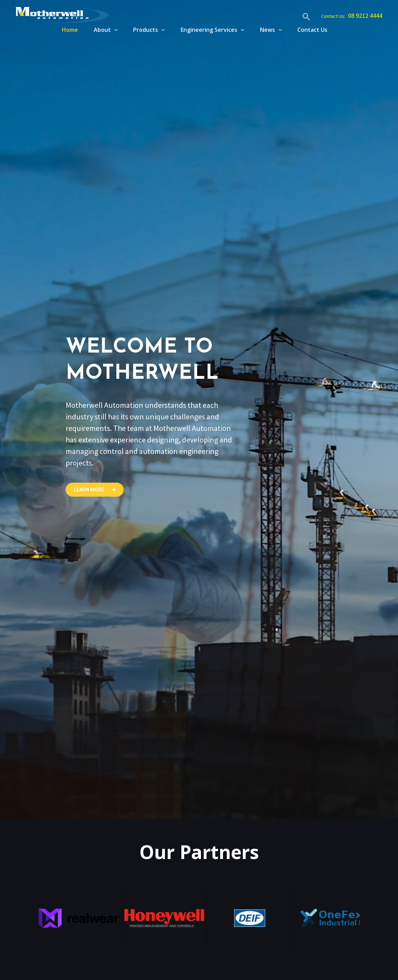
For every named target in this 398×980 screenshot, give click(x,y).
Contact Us (312, 30)
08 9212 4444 (362, 16)
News (269, 30)
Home (61, 30)
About (99, 30)
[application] (107, 30)
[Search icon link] (297, 18)
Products (144, 30)
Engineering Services (209, 30)
